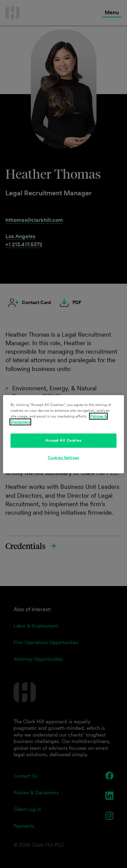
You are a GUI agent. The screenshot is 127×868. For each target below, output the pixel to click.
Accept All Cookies (63, 440)
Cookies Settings (63, 458)
